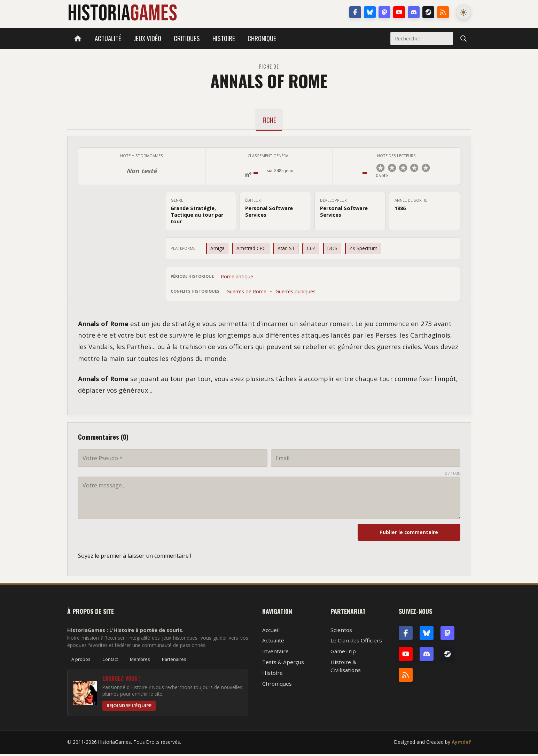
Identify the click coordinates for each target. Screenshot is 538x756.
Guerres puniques (295, 294)
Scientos (341, 632)
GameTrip (343, 653)
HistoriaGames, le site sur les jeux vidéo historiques (122, 12)
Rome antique (237, 279)
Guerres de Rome (246, 294)
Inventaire (275, 653)
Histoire (224, 38)
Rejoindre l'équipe (129, 708)
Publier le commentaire (422, 534)
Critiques (187, 38)
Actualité (108, 38)
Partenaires (174, 661)
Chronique (262, 38)
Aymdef (461, 744)
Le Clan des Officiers (356, 642)
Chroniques (277, 686)
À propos (81, 661)
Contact (110, 661)
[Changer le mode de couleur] (463, 12)
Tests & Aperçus (283, 664)
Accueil (271, 632)
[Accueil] (78, 38)
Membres (140, 661)
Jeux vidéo (147, 38)
